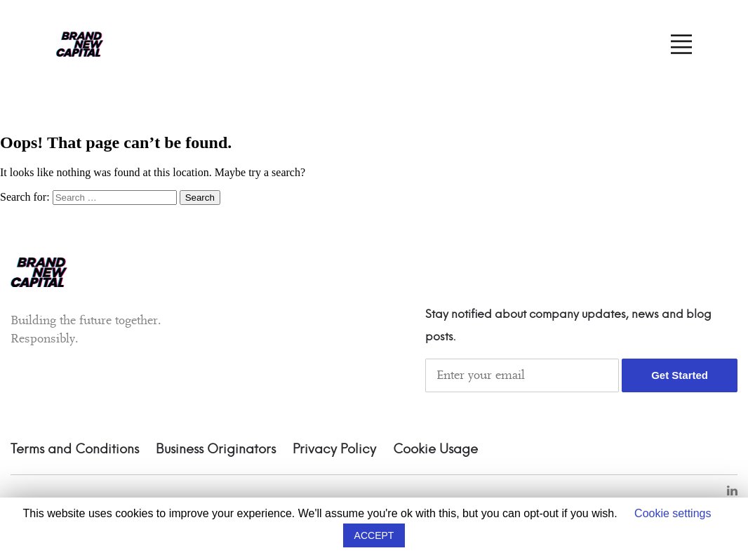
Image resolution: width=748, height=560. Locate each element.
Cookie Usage (435, 450)
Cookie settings (673, 513)
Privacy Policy (334, 450)
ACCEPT (374, 535)
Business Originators (216, 450)
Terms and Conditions (75, 450)
